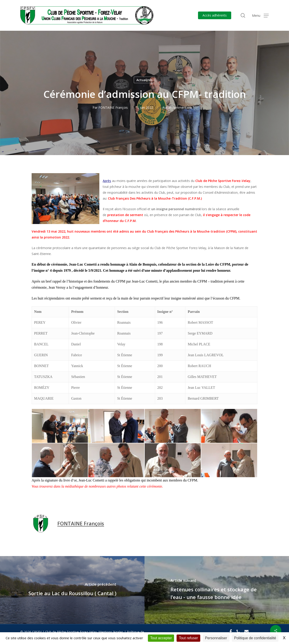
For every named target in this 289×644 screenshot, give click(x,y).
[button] (260, 15)
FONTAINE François (113, 107)
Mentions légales (111, 632)
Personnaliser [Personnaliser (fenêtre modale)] (216, 638)
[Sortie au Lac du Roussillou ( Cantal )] (72, 590)
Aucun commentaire (177, 107)
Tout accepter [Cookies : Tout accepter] (161, 638)
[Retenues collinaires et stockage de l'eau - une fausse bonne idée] (217, 590)
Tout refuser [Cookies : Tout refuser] (188, 638)
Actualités (144, 80)
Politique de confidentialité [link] (255, 638)
